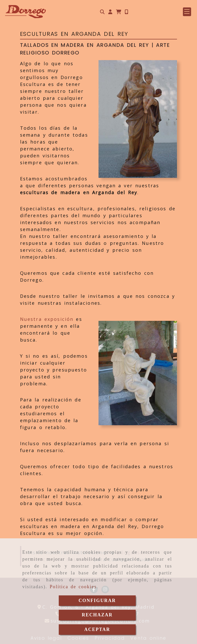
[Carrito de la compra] (119, 12)
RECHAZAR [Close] (97, 615)
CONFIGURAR (97, 601)
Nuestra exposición (47, 319)
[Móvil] (126, 12)
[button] (110, 12)
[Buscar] (102, 12)
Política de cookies (73, 587)
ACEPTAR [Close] (97, 629)
